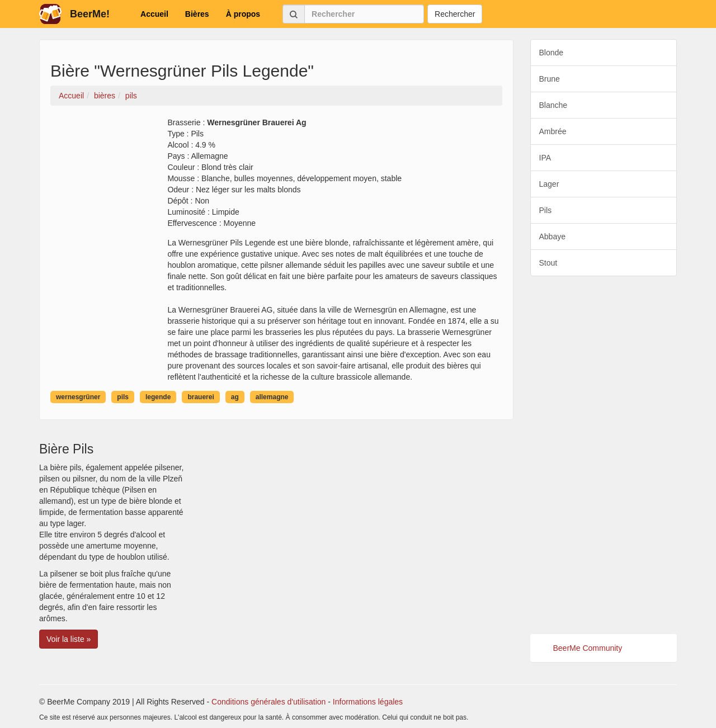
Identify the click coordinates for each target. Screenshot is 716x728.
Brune (550, 79)
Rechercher (455, 14)
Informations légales (368, 702)
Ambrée (553, 131)
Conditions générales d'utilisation (268, 702)
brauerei (201, 397)
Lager (549, 184)
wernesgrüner (78, 397)
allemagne (272, 397)
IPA (545, 158)
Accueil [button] (154, 14)
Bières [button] (197, 14)
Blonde (552, 53)
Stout (548, 263)
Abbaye (552, 237)
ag (235, 397)
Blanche (554, 105)
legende (158, 397)
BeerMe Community (588, 648)
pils (123, 397)
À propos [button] (243, 14)
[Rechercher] (364, 14)
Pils (546, 210)
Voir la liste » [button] (69, 639)
